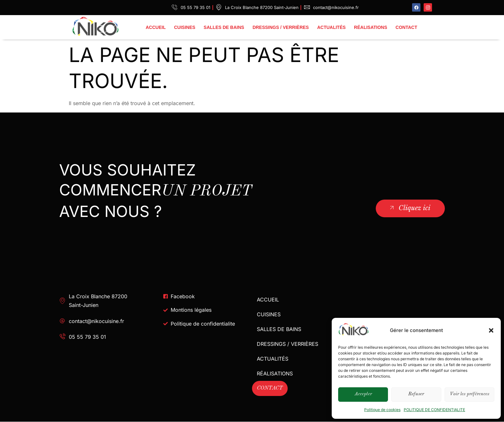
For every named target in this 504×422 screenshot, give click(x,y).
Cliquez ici (409, 208)
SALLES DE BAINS (224, 27)
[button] (491, 330)
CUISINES (184, 27)
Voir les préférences (469, 394)
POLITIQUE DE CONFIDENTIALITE (434, 410)
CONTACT (406, 27)
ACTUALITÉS (332, 27)
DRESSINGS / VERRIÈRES (281, 27)
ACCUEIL (156, 27)
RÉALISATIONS (370, 27)
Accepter (363, 394)
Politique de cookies (382, 410)
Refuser (416, 394)
